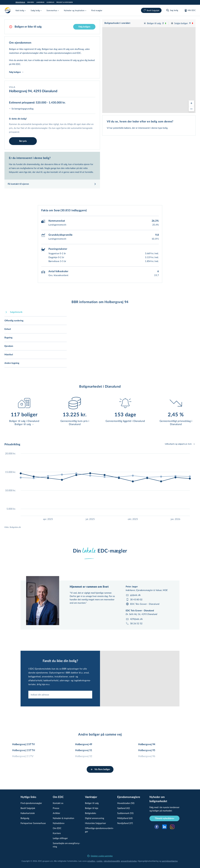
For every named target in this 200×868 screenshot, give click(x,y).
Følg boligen (84, 27)
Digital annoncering (95, 818)
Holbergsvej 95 (147, 750)
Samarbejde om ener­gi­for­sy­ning (66, 845)
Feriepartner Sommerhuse (33, 823)
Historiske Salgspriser (95, 823)
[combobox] (60, 708)
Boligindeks (91, 813)
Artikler (56, 813)
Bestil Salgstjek (151, 10)
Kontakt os (58, 803)
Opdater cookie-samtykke (100, 856)
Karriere (57, 833)
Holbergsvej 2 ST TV (24, 744)
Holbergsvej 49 (84, 744)
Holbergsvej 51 (84, 750)
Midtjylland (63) (125, 818)
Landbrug (40, 2)
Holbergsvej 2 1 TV (23, 756)
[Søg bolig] (172, 10)
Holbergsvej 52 (84, 756)
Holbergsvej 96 (147, 756)
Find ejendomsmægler (31, 803)
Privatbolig (20, 2)
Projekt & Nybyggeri (65, 2)
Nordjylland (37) (125, 823)
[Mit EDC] (189, 10)
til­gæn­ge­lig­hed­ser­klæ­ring (148, 861)
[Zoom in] (191, 101)
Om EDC (57, 828)
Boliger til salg (92, 803)
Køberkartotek (28, 813)
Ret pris (23, 141)
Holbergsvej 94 (147, 744)
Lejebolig (50, 2)
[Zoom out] (191, 106)
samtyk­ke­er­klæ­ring (170, 861)
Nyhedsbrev (59, 823)
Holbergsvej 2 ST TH (24, 750)
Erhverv (31, 2)
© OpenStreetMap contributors (183, 112)
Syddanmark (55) (125, 813)
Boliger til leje (92, 808)
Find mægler (97, 10)
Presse (56, 808)
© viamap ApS (166, 112)
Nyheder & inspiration (63, 818)
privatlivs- (91, 861)
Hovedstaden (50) (126, 803)
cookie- (100, 861)
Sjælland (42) (123, 808)
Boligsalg (25, 818)
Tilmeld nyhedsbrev (164, 818)
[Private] (8, 10)
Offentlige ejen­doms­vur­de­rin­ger (99, 830)
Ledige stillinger (60, 838)
